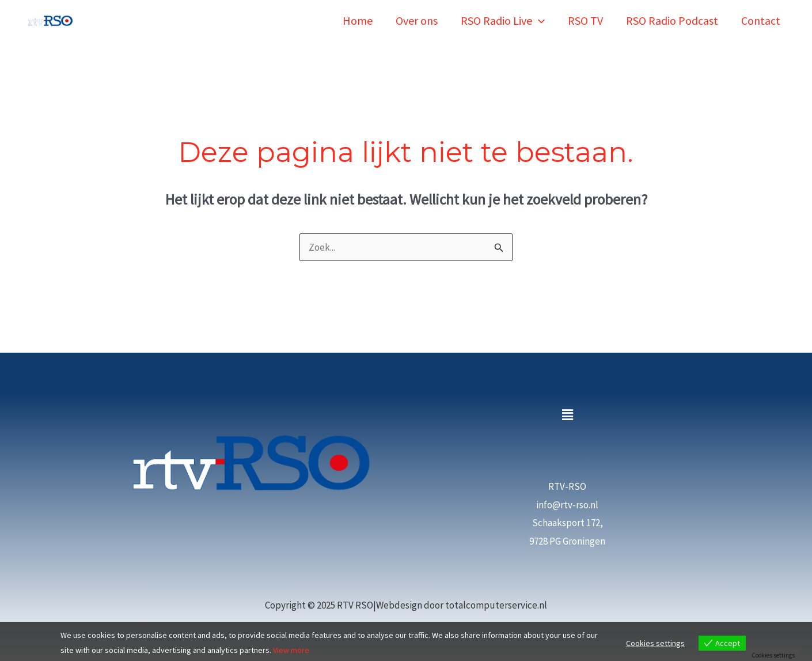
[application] (538, 20)
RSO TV (585, 20)
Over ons (417, 20)
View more (291, 651)
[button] (567, 415)
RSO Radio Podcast (672, 20)
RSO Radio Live (503, 20)
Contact (761, 20)
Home (358, 20)
